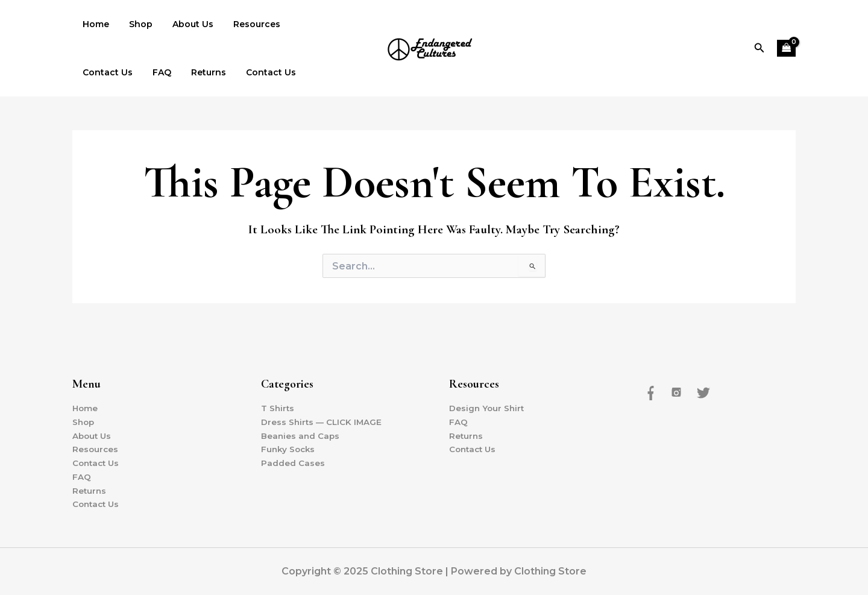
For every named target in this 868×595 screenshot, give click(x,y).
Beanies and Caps (301, 434)
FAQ (90, 72)
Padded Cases (293, 462)
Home (94, 24)
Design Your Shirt (488, 406)
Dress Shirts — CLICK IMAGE (323, 420)
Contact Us (311, 24)
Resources (246, 24)
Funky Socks (289, 449)
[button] (759, 48)
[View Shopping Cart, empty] (786, 49)
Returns (134, 72)
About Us (185, 24)
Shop (136, 24)
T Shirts (278, 406)
